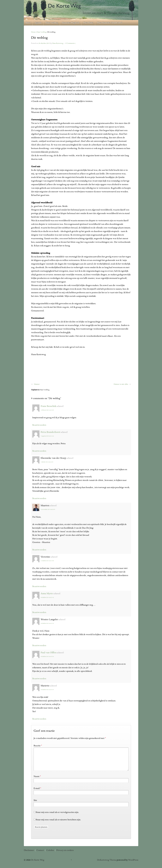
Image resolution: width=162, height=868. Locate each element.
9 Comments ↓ (71, 43)
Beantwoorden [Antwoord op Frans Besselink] (39, 425)
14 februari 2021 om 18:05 (47, 410)
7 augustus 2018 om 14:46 (47, 436)
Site (35, 804)
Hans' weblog (41, 32)
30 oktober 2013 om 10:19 (47, 690)
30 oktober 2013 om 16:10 (47, 623)
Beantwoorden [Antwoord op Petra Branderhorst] (39, 451)
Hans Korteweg (58, 43)
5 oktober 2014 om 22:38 (47, 462)
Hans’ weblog (52, 23)
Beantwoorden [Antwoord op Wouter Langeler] (39, 646)
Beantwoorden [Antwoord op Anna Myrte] (39, 612)
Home (33, 32)
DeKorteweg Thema (107, 864)
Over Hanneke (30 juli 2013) (110, 23)
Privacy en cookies (65, 854)
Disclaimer (29, 854)
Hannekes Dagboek (71, 23)
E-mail (37, 792)
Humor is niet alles (121, 384)
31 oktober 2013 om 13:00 (47, 561)
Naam (36, 780)
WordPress (133, 864)
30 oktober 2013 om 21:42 (47, 597)
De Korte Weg (37, 864)
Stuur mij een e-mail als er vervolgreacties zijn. (57, 816)
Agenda (38, 23)
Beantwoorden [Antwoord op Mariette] (39, 719)
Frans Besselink (48, 406)
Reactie (38, 746)
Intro (28, 23)
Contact (40, 854)
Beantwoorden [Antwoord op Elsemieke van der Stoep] (39, 498)
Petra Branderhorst (50, 432)
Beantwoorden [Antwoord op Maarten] (39, 550)
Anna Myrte (47, 594)
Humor (37, 384)
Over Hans (88, 23)
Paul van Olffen (49, 653)
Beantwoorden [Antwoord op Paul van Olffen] (39, 679)
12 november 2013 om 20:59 (48, 510)
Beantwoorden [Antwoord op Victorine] (39, 586)
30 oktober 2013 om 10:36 (47, 657)
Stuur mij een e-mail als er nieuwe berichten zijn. (58, 824)
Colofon (50, 854)
